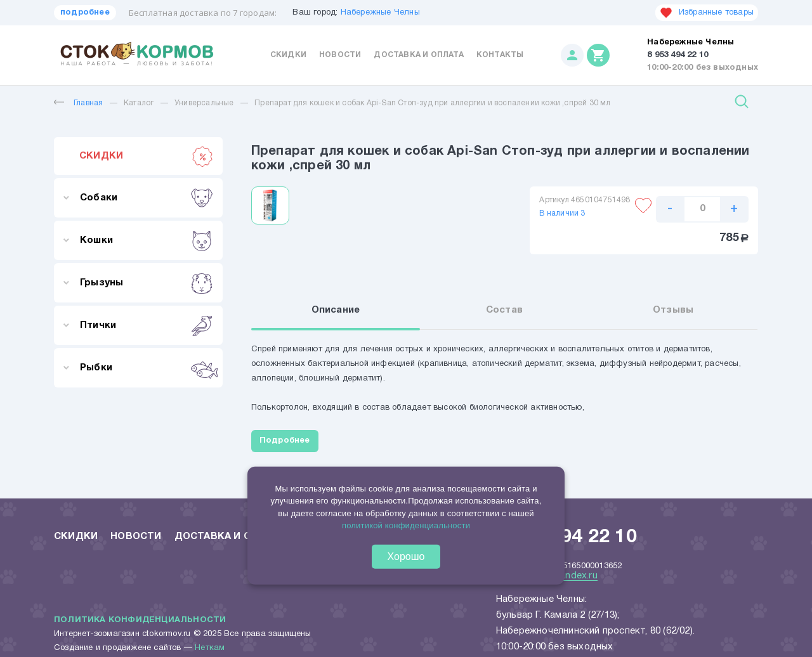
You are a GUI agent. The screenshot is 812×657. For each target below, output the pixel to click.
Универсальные (204, 103)
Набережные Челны (380, 13)
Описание (336, 310)
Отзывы (673, 310)
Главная (78, 103)
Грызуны (146, 283)
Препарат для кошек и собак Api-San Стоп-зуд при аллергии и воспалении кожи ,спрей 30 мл (432, 103)
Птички (146, 325)
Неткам (210, 648)
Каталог (139, 103)
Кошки (146, 240)
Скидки (288, 55)
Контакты (500, 55)
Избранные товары (707, 13)
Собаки (146, 198)
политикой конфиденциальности (406, 525)
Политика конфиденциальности (140, 620)
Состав (504, 310)
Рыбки (146, 368)
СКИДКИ (146, 156)
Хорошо (406, 556)
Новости (340, 55)
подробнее (85, 13)
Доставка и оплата (418, 55)
